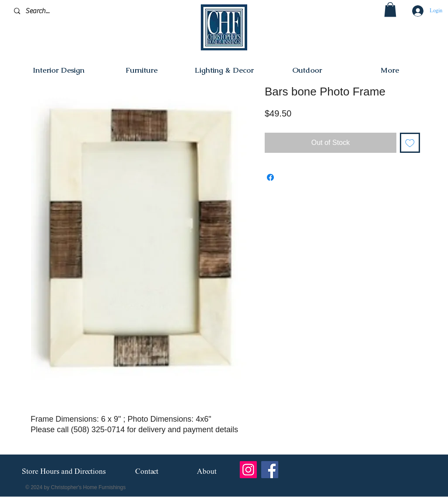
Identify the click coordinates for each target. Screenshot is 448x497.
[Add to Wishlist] (410, 143)
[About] (207, 472)
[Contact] (147, 472)
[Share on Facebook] (270, 177)
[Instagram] (248, 470)
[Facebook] (270, 470)
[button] (390, 9)
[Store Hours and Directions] (64, 472)
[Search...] (55, 11)
